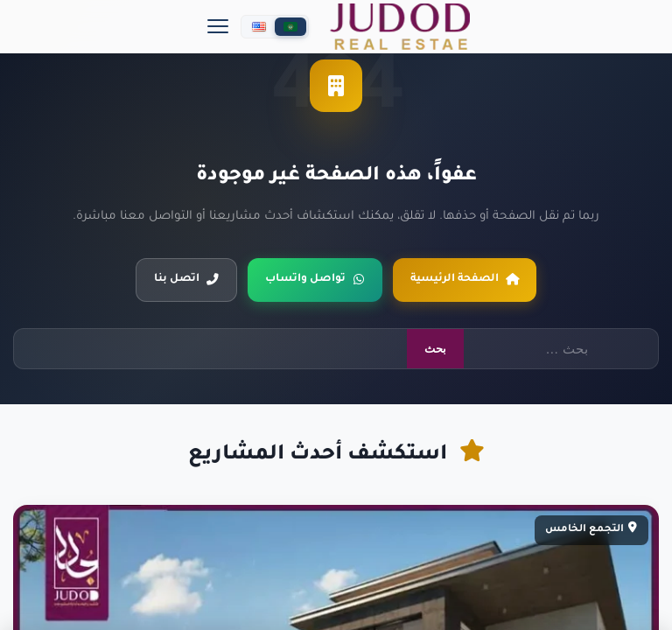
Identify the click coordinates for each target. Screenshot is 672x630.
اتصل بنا (186, 279)
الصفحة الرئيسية (465, 279)
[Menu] (218, 26)
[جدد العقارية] (400, 27)
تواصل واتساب (315, 279)
